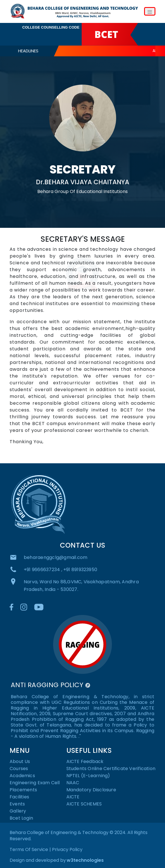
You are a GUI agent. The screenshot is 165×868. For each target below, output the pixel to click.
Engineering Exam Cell (35, 783)
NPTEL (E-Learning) (88, 776)
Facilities (19, 797)
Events (17, 804)
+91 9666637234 (43, 570)
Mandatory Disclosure (91, 790)
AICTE (73, 797)
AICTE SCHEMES (84, 804)
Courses (19, 769)
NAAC (73, 783)
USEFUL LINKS (89, 751)
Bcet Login (21, 818)
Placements (23, 790)
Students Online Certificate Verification (111, 769)
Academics (22, 776)
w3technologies (85, 860)
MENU (20, 751)
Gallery (18, 811)
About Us (20, 762)
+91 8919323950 (80, 570)
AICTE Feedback (85, 762)
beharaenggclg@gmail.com (56, 557)
